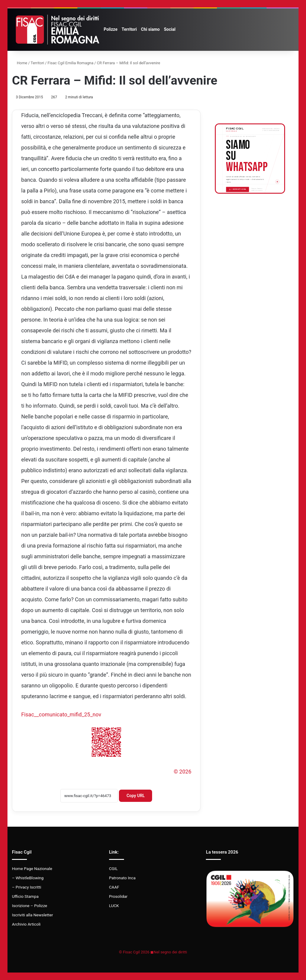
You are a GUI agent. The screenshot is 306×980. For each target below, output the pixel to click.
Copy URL (136, 796)
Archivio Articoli (26, 924)
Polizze (111, 29)
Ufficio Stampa (25, 896)
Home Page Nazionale (32, 869)
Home (20, 63)
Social (170, 29)
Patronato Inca (122, 878)
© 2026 (182, 772)
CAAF (114, 887)
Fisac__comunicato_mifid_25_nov (61, 714)
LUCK (114, 906)
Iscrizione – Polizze (30, 906)
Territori (129, 29)
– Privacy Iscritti (27, 887)
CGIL (113, 869)
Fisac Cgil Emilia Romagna (70, 63)
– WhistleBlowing (28, 878)
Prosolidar (118, 896)
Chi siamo (150, 29)
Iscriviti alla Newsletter (32, 915)
